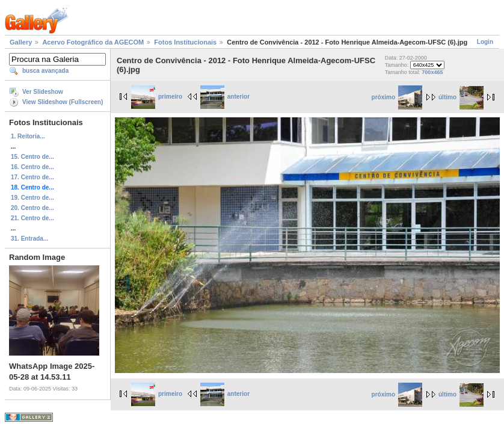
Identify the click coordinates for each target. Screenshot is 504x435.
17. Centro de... (32, 177)
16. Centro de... (32, 167)
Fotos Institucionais (185, 42)
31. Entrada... (29, 239)
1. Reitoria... (28, 136)
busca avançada (45, 71)
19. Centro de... (32, 198)
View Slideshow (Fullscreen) (63, 102)
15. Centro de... (32, 157)
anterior (225, 97)
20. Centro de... (32, 208)
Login (485, 42)
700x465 (432, 72)
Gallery (21, 42)
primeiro (157, 97)
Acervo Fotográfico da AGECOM (93, 42)
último (461, 97)
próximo (397, 97)
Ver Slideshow (43, 92)
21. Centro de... (32, 218)
